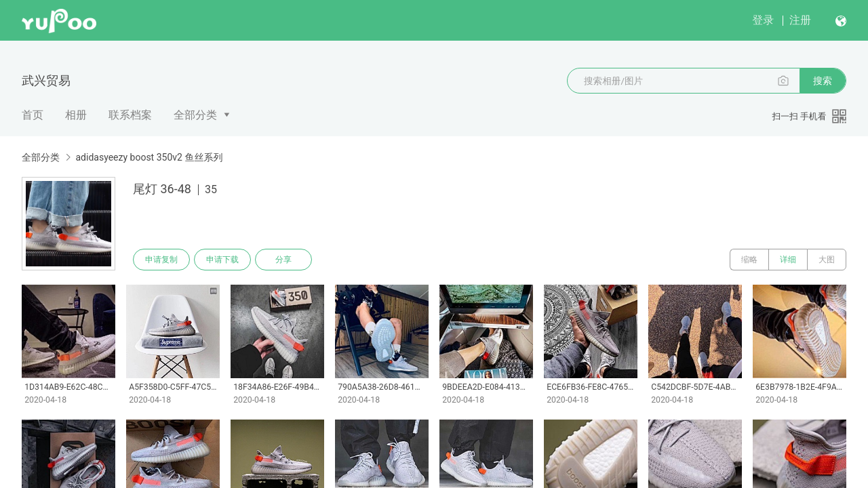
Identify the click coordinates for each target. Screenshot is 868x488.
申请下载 (222, 260)
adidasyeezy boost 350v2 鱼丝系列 (149, 157)
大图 (827, 260)
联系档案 (130, 115)
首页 (33, 115)
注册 (800, 20)
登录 (763, 20)
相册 (76, 115)
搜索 (823, 81)
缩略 (749, 260)
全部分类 (195, 115)
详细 (788, 260)
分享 (283, 260)
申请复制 (161, 260)
